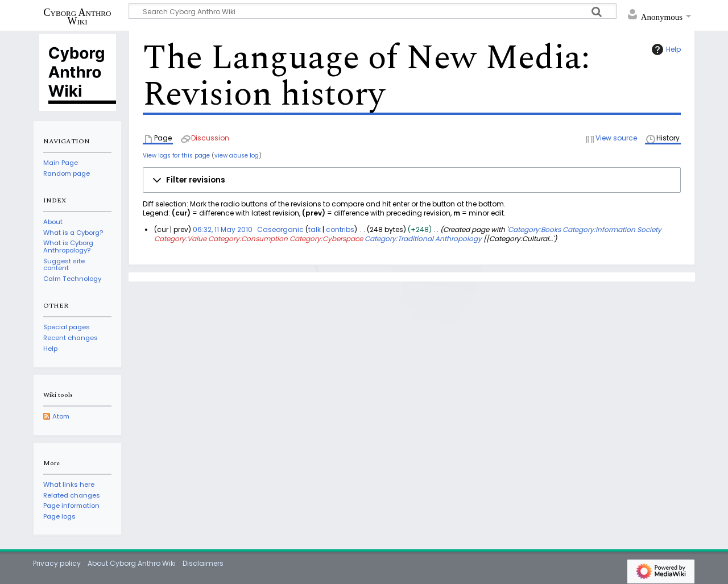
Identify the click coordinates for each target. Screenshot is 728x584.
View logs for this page (176, 156)
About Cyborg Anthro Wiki (132, 563)
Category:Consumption (248, 239)
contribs (340, 229)
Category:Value (180, 239)
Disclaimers (203, 563)
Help (665, 49)
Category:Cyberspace (326, 239)
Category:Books (534, 229)
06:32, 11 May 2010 (223, 229)
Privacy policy (57, 563)
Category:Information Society (612, 229)
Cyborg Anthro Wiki (78, 16)
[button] (412, 180)
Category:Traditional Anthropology (423, 239)
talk (315, 229)
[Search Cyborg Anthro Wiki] (373, 11)
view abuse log (237, 156)
